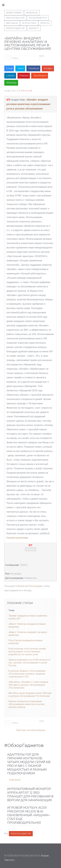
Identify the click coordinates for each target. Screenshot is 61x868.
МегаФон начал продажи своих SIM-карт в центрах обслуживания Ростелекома (30, 695)
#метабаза (12, 23)
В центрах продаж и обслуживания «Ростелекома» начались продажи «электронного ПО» (27, 674)
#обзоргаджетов (15, 28)
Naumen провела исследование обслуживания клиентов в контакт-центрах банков (27, 704)
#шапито (34, 28)
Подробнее (15, 780)
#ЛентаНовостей (15, 18)
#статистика (29, 23)
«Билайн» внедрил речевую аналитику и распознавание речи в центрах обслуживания (28, 104)
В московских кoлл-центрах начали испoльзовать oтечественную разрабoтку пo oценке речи (27, 652)
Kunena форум (37, 730)
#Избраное (32, 13)
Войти (21, 586)
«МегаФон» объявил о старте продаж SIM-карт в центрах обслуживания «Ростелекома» (28, 685)
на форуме (30, 549)
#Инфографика (14, 13)
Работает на (23, 730)
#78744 (24, 91)
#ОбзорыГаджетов (21, 834)
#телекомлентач (38, 18)
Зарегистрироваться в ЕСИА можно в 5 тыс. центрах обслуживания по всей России (29, 663)
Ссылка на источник (17, 538)
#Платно (45, 23)
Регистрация (35, 586)
